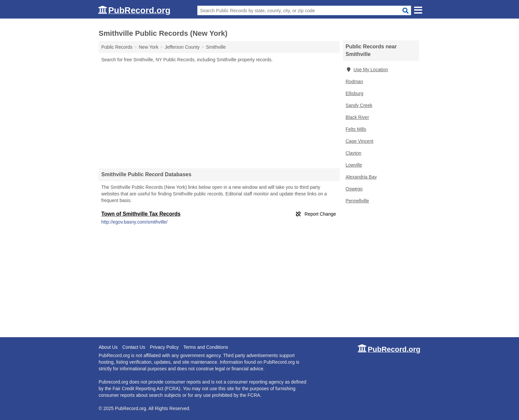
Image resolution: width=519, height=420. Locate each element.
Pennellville (357, 201)
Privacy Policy (164, 347)
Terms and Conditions (206, 347)
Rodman (354, 81)
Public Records (117, 47)
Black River (357, 117)
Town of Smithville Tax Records (141, 214)
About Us (108, 347)
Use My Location (367, 70)
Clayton (353, 153)
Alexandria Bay (361, 177)
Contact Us (134, 347)
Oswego (354, 189)
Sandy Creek (359, 105)
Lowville (354, 165)
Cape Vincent (359, 141)
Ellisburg (354, 93)
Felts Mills (356, 129)
